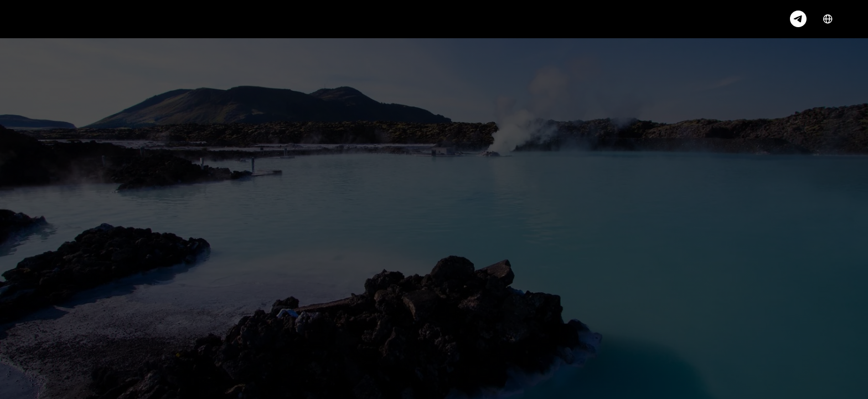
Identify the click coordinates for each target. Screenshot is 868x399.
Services (120, 19)
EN (835, 19)
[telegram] (798, 19)
